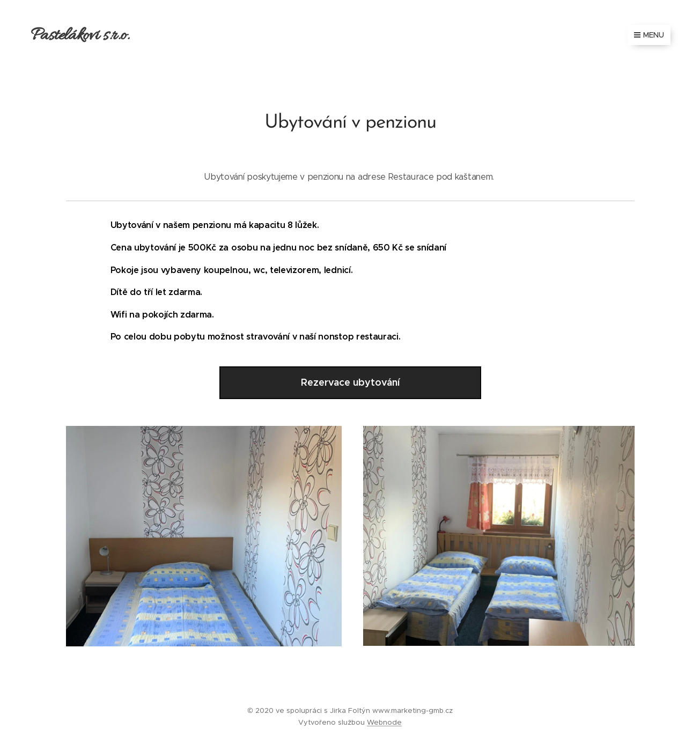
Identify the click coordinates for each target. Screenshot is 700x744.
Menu (649, 35)
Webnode (384, 722)
